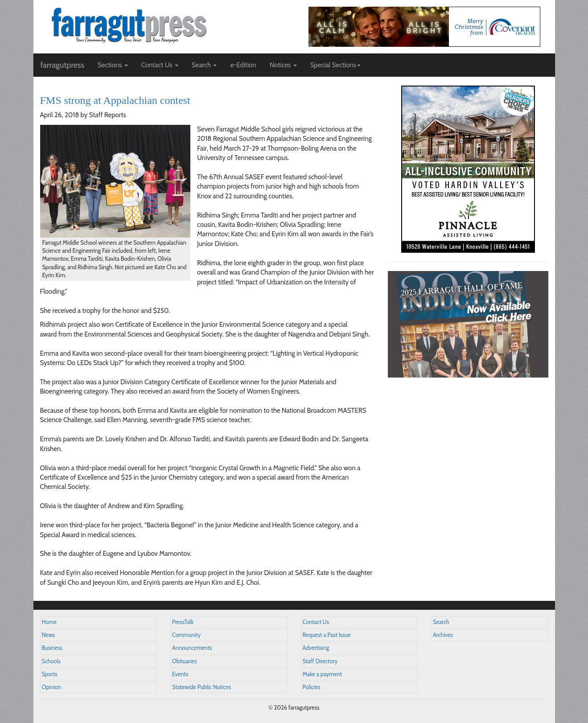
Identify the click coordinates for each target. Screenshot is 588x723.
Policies (312, 687)
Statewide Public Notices (201, 687)
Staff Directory (320, 661)
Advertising (316, 648)
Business (52, 648)
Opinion (52, 687)
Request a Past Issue (327, 635)
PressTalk (183, 622)
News (49, 635)
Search (441, 622)
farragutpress (62, 65)
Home (49, 622)
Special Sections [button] (335, 65)
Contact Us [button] (160, 65)
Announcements (192, 648)
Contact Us (316, 622)
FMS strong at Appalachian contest (115, 100)
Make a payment (323, 674)
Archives (443, 635)
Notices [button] (283, 65)
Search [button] (204, 65)
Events (180, 674)
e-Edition (243, 65)
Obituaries (184, 661)
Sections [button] (113, 65)
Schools (51, 661)
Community (186, 635)
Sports (50, 674)
